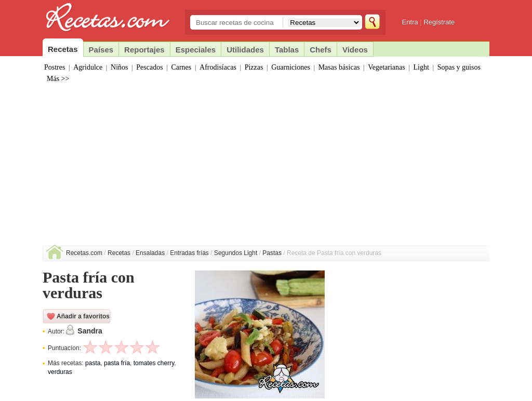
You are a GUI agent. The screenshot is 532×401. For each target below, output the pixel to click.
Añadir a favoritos (83, 316)
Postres (55, 67)
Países (101, 50)
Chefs (321, 50)
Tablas (287, 50)
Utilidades (245, 50)
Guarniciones (291, 67)
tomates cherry (154, 363)
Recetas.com (84, 253)
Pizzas (254, 67)
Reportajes (144, 50)
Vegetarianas (387, 67)
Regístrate (439, 22)
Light (421, 67)
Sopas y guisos (459, 67)
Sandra (90, 331)
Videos (355, 50)
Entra (410, 22)
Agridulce (88, 67)
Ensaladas (150, 253)
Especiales (196, 50)
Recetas (119, 253)
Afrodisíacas (218, 67)
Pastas (272, 253)
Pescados (149, 67)
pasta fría (117, 363)
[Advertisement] (266, 168)
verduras (60, 372)
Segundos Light (236, 253)
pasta (93, 363)
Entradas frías (189, 253)
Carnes (181, 67)
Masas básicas (339, 67)
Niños (119, 67)
